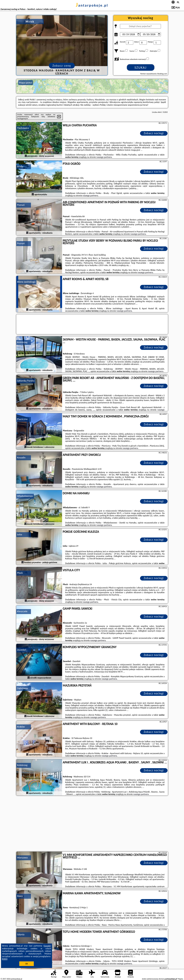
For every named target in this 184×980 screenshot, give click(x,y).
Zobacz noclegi (154, 133)
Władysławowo (25, 496)
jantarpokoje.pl (92, 5)
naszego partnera (104, 157)
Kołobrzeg (22, 342)
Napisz (181, 979)
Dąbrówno (23, 688)
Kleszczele (22, 611)
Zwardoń (22, 650)
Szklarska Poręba (26, 381)
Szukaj (141, 68)
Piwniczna (22, 419)
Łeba (20, 534)
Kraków (21, 727)
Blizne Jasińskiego (26, 282)
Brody (20, 167)
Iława (20, 896)
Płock (20, 573)
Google (47, 946)
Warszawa (22, 858)
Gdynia (21, 935)
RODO (5, 959)
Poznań (21, 205)
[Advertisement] (92, 824)
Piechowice (23, 128)
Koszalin (21, 458)
